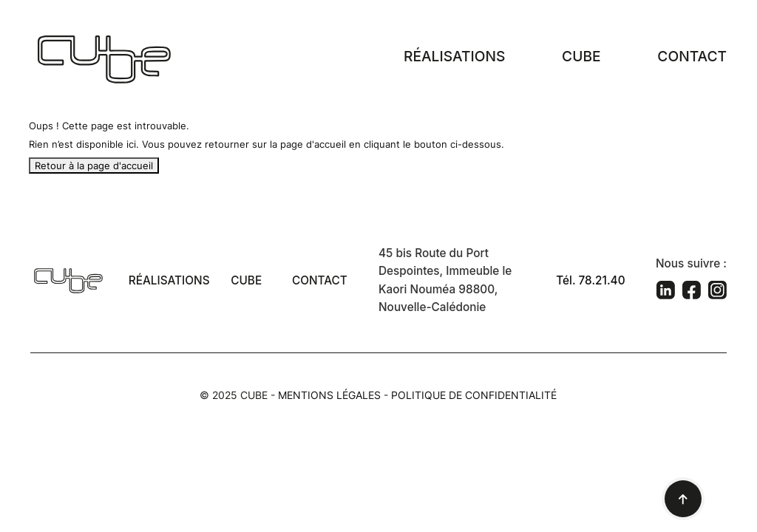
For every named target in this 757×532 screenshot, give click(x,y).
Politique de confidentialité (474, 395)
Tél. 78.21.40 (590, 280)
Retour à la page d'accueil (94, 166)
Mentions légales (329, 395)
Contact (692, 56)
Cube (581, 56)
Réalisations (454, 56)
